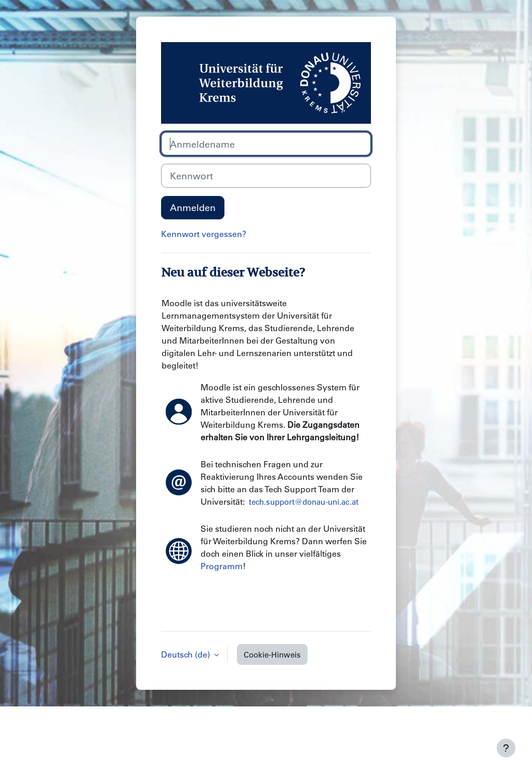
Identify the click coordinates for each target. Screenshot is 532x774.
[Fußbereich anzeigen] (506, 748)
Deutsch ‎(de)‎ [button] (187, 654)
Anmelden (193, 207)
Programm (222, 566)
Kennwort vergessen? (204, 234)
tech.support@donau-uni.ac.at (304, 502)
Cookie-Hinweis (272, 654)
